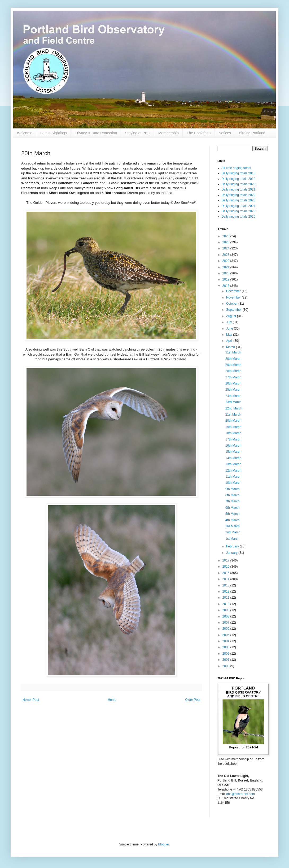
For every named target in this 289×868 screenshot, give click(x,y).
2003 (226, 647)
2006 (226, 629)
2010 (226, 604)
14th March (233, 458)
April (230, 341)
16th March (233, 446)
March (231, 347)
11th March (233, 477)
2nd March (233, 532)
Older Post (193, 700)
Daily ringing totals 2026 (238, 217)
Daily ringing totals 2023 (238, 200)
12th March (233, 470)
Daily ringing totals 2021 (238, 189)
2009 (226, 610)
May (230, 335)
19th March (233, 427)
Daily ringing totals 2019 (238, 179)
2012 (226, 591)
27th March (233, 377)
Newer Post (31, 700)
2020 (226, 273)
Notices (225, 133)
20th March (233, 421)
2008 (226, 616)
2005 (226, 635)
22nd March (234, 408)
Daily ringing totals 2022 (238, 195)
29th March (233, 365)
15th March (233, 452)
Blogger (163, 844)
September (234, 310)
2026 (226, 236)
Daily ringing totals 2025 (238, 211)
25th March (233, 390)
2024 (226, 248)
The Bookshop (199, 133)
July (229, 322)
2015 (226, 573)
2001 (226, 660)
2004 (226, 641)
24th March (233, 396)
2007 (226, 623)
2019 (226, 279)
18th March (233, 433)
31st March (233, 352)
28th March (233, 371)
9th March (232, 489)
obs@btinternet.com (240, 794)
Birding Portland (252, 133)
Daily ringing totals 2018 (238, 173)
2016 (226, 567)
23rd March (233, 402)
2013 (226, 585)
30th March (233, 359)
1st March (232, 539)
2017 (226, 560)
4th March (232, 520)
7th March (232, 501)
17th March (233, 439)
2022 (226, 261)
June (230, 329)
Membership (168, 133)
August (232, 316)
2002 (226, 654)
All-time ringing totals (236, 168)
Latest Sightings (54, 133)
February (233, 546)
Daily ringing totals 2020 (238, 184)
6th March (232, 508)
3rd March (233, 526)
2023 (226, 255)
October (232, 304)
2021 (226, 267)
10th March (233, 483)
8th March (232, 495)
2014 (226, 579)
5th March (232, 514)
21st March (233, 414)
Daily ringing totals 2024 (238, 206)
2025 (226, 242)
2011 (226, 598)
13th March (233, 464)
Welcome (25, 133)
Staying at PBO (138, 133)
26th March (233, 383)
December (234, 291)
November (234, 297)
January (232, 553)
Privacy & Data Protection (96, 133)
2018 (226, 286)
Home (112, 700)
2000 (226, 666)
